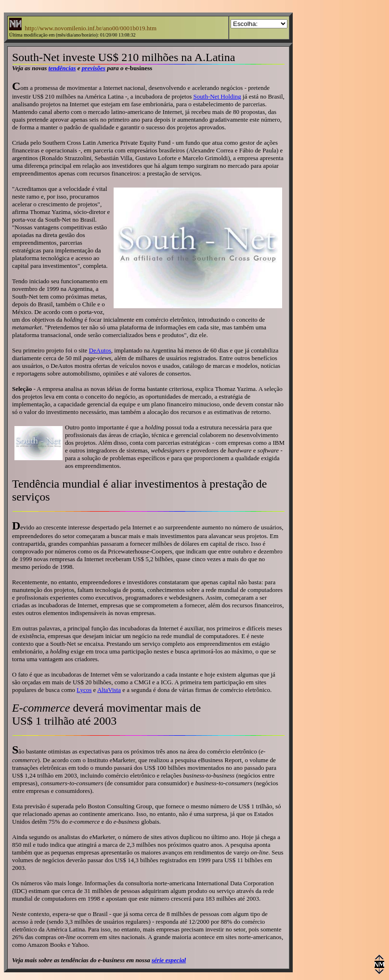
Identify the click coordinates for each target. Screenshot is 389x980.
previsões (94, 68)
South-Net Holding (217, 96)
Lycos (84, 690)
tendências (62, 68)
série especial (169, 960)
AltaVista (109, 690)
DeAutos (100, 350)
